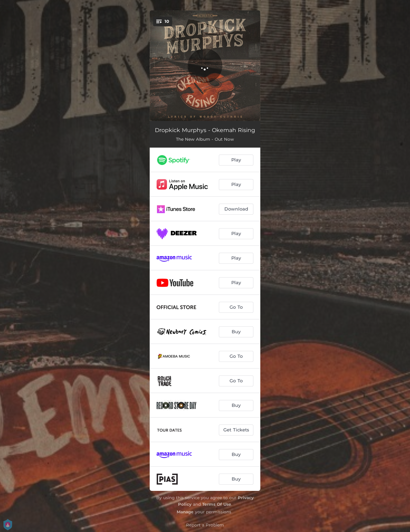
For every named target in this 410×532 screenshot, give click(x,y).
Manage (185, 512)
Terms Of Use (217, 504)
